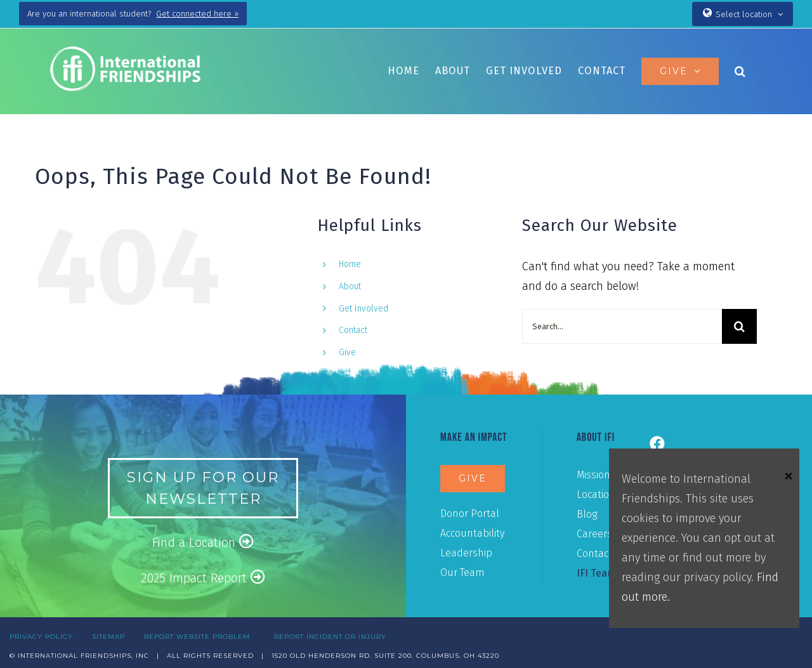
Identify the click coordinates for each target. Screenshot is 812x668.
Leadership (466, 553)
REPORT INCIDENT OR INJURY (330, 637)
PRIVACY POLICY (41, 637)
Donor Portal (470, 514)
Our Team (462, 573)
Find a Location (203, 542)
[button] (740, 71)
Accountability (472, 533)
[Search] (739, 326)
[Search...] (622, 326)
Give (347, 352)
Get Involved (363, 309)
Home (350, 264)
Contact (353, 330)
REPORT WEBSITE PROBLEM (197, 637)
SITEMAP (108, 637)
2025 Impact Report (203, 578)
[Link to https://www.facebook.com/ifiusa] (657, 443)
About (350, 286)
